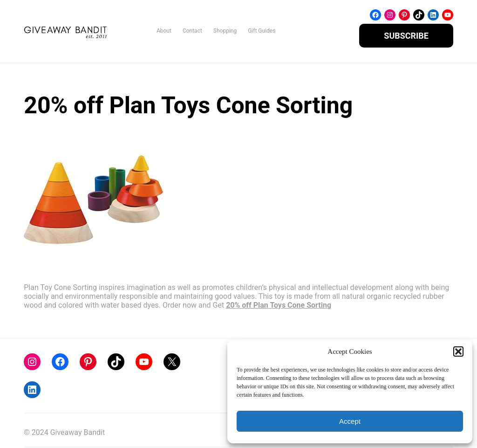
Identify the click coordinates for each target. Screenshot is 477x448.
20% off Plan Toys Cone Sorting (279, 305)
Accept (350, 421)
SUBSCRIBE (406, 36)
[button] (458, 352)
